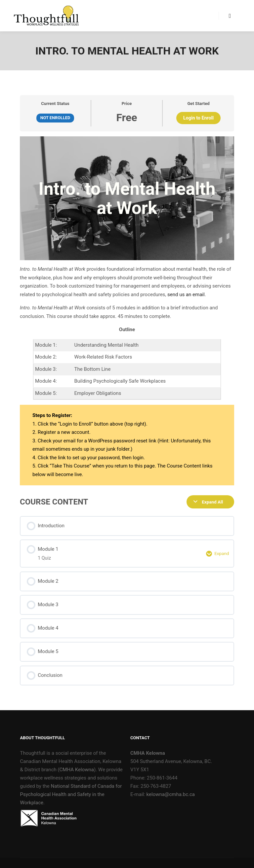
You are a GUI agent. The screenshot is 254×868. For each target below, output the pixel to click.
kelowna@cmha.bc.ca (171, 794)
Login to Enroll (198, 118)
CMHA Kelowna (77, 770)
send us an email (186, 295)
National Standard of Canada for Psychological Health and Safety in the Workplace (71, 794)
